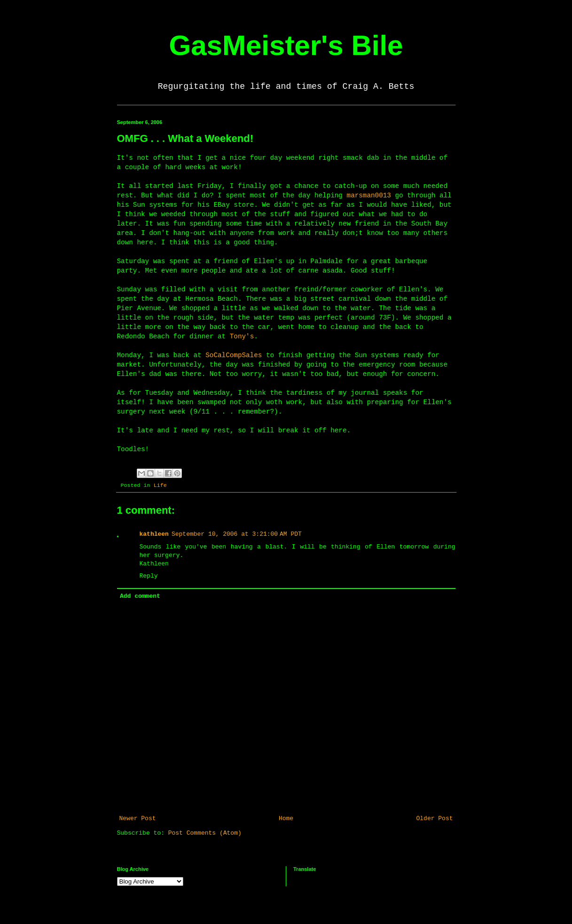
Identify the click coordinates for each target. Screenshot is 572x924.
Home (286, 818)
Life (160, 485)
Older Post (434, 818)
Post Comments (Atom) (205, 833)
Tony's (242, 337)
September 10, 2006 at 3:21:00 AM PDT (237, 534)
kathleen (154, 534)
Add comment (140, 596)
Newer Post (138, 818)
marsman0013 (369, 196)
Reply (149, 576)
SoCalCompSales (236, 355)
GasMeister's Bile (286, 45)
